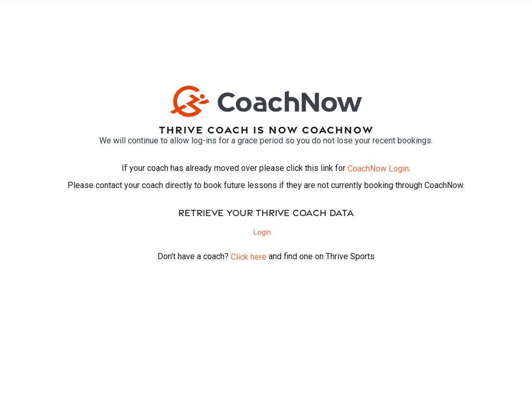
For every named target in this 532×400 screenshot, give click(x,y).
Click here (249, 257)
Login (262, 232)
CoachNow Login (378, 169)
